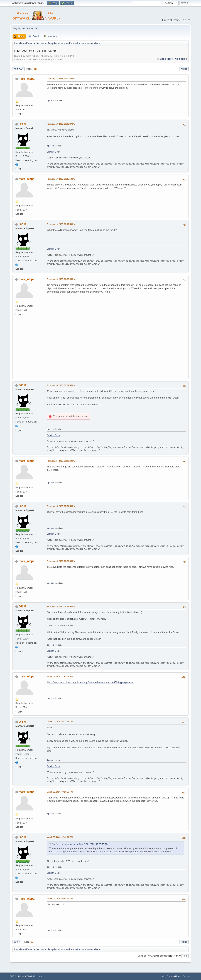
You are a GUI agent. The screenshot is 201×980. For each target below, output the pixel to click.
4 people (50, 760)
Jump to (142, 956)
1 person (50, 100)
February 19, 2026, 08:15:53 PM (61, 179)
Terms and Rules (174, 976)
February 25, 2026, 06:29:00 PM (61, 606)
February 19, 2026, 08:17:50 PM (61, 224)
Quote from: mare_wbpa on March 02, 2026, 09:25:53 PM (80, 844)
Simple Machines (34, 976)
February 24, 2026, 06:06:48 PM (61, 279)
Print (184, 69)
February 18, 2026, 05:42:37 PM (61, 124)
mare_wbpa (27, 79)
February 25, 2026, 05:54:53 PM (61, 506)
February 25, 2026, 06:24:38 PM (61, 561)
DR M (22, 124)
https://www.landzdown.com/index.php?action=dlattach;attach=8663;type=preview (90, 682)
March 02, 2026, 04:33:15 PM (60, 722)
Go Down (18, 69)
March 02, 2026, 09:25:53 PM (60, 792)
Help (163, 976)
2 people (50, 645)
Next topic (181, 59)
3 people (50, 146)
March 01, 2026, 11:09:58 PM (60, 676)
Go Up (17, 942)
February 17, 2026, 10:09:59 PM (61, 79)
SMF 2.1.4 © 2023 (18, 976)
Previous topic (164, 59)
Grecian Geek (53, 152)
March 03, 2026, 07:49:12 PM (60, 837)
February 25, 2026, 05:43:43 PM (61, 461)
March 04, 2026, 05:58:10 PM (60, 899)
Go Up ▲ (187, 976)
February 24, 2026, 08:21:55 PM (61, 385)
